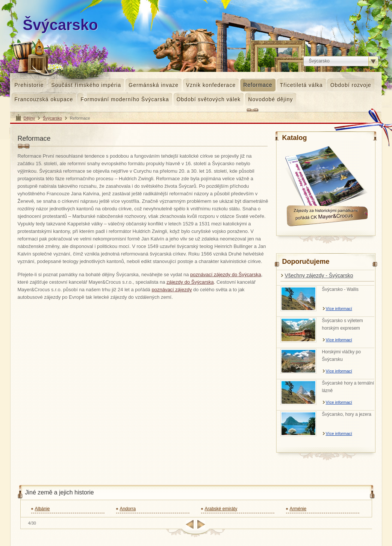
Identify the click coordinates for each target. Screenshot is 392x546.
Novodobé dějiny (270, 99)
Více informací (339, 309)
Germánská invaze (154, 85)
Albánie (42, 509)
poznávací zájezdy (172, 290)
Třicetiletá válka (301, 85)
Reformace (258, 85)
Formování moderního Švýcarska (125, 99)
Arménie (298, 509)
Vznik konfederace (211, 85)
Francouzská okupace (44, 99)
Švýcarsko (52, 118)
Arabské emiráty (221, 509)
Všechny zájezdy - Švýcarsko (319, 275)
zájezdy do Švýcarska (190, 282)
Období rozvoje (351, 85)
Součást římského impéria (86, 85)
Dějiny (30, 118)
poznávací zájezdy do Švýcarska (226, 275)
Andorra (128, 509)
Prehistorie (29, 85)
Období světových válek (209, 99)
